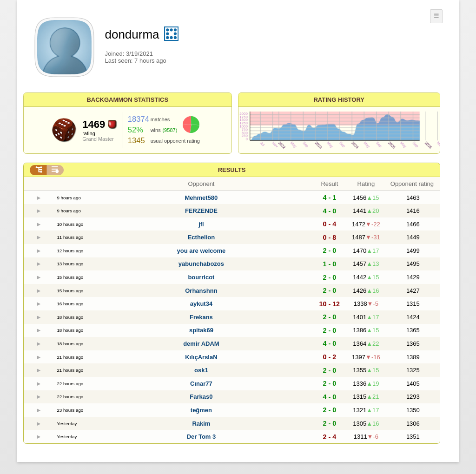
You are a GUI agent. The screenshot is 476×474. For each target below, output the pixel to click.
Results (232, 170)
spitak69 (201, 330)
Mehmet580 (202, 198)
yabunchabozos (201, 264)
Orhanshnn (201, 291)
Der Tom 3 (202, 437)
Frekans (201, 317)
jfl (201, 224)
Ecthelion (202, 237)
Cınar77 (201, 384)
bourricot (201, 277)
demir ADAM (201, 344)
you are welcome (202, 251)
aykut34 (201, 304)
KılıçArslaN (201, 357)
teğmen (201, 410)
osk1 (201, 370)
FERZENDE (201, 211)
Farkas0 (201, 397)
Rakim (201, 424)
